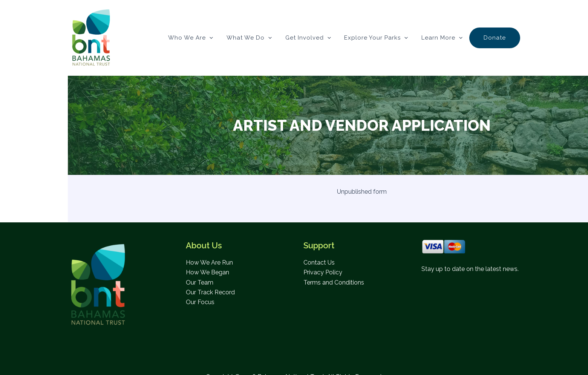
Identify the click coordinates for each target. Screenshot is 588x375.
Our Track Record (210, 292)
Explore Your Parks (382, 38)
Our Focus (200, 302)
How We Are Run (209, 262)
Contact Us (319, 262)
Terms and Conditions (334, 282)
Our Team (200, 282)
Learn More (445, 38)
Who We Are (203, 38)
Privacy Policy (323, 272)
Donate (496, 38)
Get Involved (316, 38)
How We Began (207, 272)
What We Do (259, 38)
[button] (221, 38)
